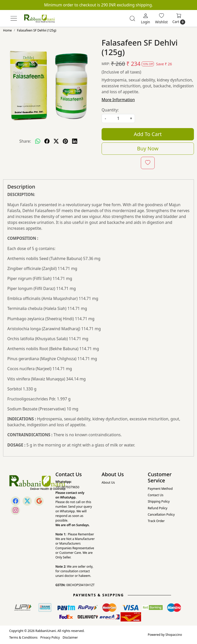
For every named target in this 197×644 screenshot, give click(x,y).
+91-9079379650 (67, 487)
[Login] (145, 18)
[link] (132, 18)
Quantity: (110, 110)
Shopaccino (174, 635)
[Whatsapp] (38, 141)
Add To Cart (148, 134)
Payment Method (160, 489)
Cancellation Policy (161, 515)
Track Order (156, 521)
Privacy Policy (50, 637)
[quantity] (118, 118)
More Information (118, 100)
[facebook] (47, 141)
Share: (25, 141)
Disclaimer (70, 637)
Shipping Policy (159, 501)
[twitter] (56, 141)
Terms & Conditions (23, 637)
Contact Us (156, 495)
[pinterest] (65, 141)
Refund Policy (157, 508)
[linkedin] (75, 141)
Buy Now (148, 148)
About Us (108, 482)
